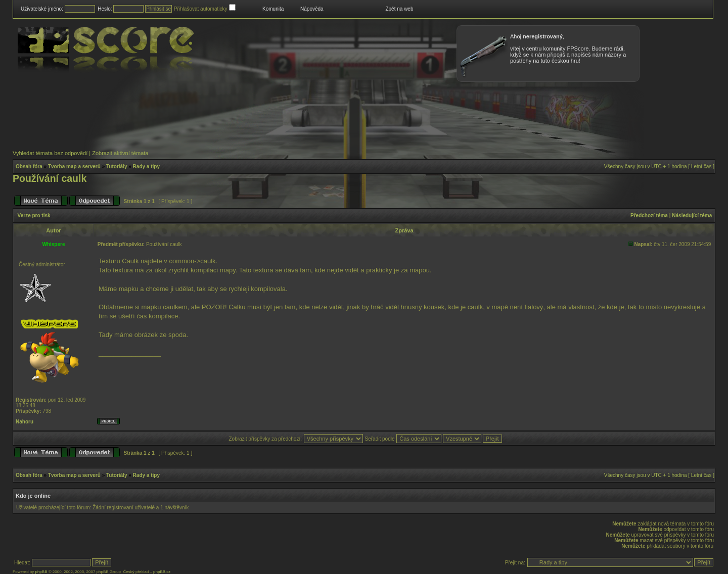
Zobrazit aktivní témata (120, 153)
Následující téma (692, 216)
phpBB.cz (162, 572)
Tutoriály (117, 166)
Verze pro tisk (34, 216)
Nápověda (312, 9)
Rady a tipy (146, 166)
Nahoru (25, 422)
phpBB (41, 572)
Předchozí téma (649, 216)
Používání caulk (50, 178)
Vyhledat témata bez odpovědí (50, 153)
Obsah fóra (29, 166)
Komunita (273, 9)
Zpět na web (399, 9)
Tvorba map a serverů (74, 166)
